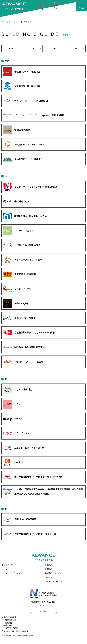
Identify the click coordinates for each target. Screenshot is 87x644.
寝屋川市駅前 (11, 620)
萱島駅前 (9, 623)
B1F (11, 48)
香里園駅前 (10, 625)
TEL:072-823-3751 (44, 605)
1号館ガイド (50, 565)
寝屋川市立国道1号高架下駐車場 (15, 631)
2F (54, 48)
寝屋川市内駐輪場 (9, 617)
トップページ (7, 565)
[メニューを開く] (81, 6)
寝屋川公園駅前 (12, 628)
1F (33, 48)
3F (76, 48)
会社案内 (43, 611)
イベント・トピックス (11, 573)
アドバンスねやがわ (10, 22)
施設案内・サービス (53, 573)
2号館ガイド (50, 569)
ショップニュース (9, 569)
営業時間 (49, 577)
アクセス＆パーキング (54, 582)
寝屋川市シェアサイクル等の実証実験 (17, 635)
